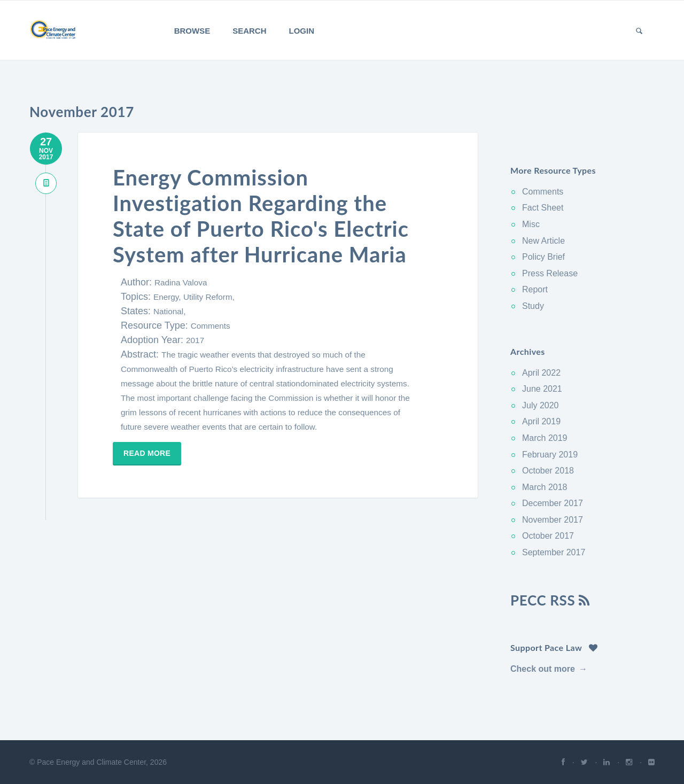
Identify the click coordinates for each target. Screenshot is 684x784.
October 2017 (548, 536)
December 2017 (553, 503)
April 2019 (541, 421)
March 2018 (545, 487)
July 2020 (541, 405)
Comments (211, 326)
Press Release (550, 273)
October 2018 (548, 471)
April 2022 (541, 373)
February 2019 (550, 455)
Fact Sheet (543, 208)
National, (169, 311)
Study (533, 306)
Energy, (168, 297)
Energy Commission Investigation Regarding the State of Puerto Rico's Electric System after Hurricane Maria (261, 216)
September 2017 (554, 552)
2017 (195, 340)
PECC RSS (550, 600)
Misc (531, 224)
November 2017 (553, 520)
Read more (147, 453)
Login (302, 31)
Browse (192, 31)
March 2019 (545, 438)
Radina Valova (181, 282)
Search (249, 31)
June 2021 (542, 389)
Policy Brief (543, 257)
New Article (543, 241)
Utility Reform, (209, 297)
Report (535, 289)
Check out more (543, 669)
